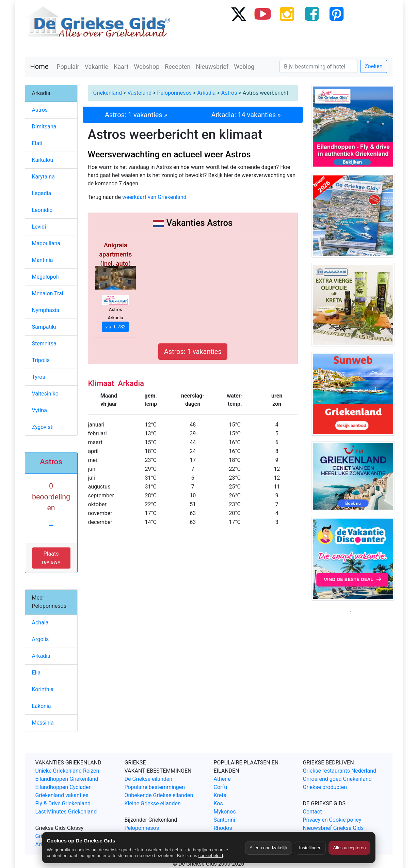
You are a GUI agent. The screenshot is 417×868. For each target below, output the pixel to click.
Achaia (40, 623)
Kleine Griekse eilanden (153, 803)
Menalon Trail (48, 293)
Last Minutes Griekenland (66, 812)
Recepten (178, 67)
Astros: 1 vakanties (193, 352)
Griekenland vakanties (62, 795)
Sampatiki (44, 327)
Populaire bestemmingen (155, 787)
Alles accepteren (349, 848)
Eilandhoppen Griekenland (67, 779)
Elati (37, 143)
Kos (218, 803)
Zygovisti (43, 427)
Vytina (39, 410)
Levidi (39, 227)
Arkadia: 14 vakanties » (246, 115)
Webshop (147, 67)
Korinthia (43, 689)
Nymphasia (46, 310)
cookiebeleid (211, 856)
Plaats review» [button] (51, 558)
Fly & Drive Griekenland (63, 803)
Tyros (39, 377)
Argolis (41, 639)
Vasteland (139, 93)
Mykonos (225, 812)
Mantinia (43, 260)
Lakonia (42, 706)
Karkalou (43, 160)
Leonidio (42, 210)
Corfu (220, 787)
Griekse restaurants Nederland (340, 771)
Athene (222, 779)
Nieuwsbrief (212, 67)
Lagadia (42, 193)
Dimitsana (44, 127)
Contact (312, 812)
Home (39, 66)
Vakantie (97, 67)
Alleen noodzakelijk (268, 848)
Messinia (43, 723)
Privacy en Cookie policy (332, 820)
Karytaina (43, 177)
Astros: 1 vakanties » (136, 115)
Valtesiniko (45, 394)
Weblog (244, 67)
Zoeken (373, 66)
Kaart (121, 67)
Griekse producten (325, 787)
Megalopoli (45, 277)
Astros (229, 93)
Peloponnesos (174, 93)
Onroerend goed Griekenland (337, 779)
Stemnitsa (44, 344)
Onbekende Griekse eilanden (159, 795)
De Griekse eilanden (149, 779)
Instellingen (310, 848)
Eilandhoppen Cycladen (64, 787)
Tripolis (41, 360)
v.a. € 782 (115, 327)
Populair (68, 67)
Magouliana (46, 243)
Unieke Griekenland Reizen (67, 771)
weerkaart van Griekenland (154, 197)
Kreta (220, 795)
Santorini (224, 820)
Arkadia (206, 93)
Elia (36, 673)
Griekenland (108, 93)
